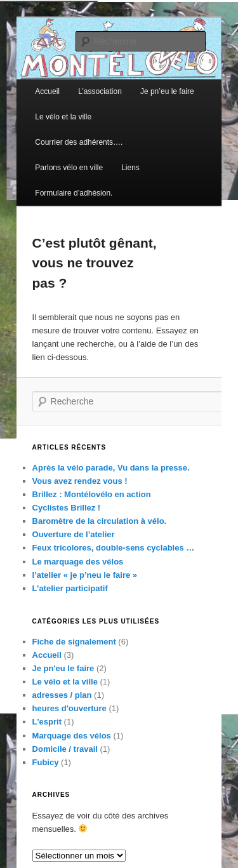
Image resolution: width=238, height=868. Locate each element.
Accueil (47, 91)
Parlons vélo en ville (69, 168)
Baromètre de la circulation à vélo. (100, 521)
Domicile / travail (65, 749)
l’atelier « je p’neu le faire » (85, 575)
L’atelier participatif (70, 588)
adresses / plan (62, 695)
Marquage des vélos (72, 736)
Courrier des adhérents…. (79, 142)
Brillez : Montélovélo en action (92, 494)
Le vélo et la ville (63, 117)
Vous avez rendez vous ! (80, 481)
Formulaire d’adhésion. (74, 193)
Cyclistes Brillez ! (67, 508)
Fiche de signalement (74, 642)
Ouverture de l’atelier (74, 534)
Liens (130, 168)
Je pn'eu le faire (63, 668)
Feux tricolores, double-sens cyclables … (114, 548)
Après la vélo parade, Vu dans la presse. (111, 468)
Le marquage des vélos (78, 562)
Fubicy (46, 762)
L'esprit (47, 722)
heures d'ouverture (69, 708)
